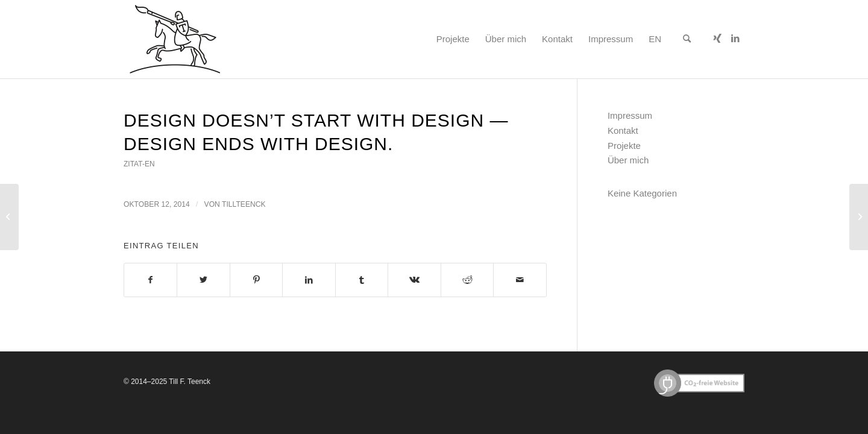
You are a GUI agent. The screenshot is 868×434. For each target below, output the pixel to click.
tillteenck (244, 204)
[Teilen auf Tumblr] (362, 280)
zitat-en (139, 164)
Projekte (624, 146)
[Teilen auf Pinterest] (256, 280)
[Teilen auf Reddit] (467, 280)
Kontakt (623, 131)
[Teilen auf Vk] (414, 280)
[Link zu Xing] (717, 39)
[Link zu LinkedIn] (735, 39)
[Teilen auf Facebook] (150, 280)
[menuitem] (453, 39)
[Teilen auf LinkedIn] (309, 280)
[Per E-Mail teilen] (520, 280)
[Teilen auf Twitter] (203, 280)
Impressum (630, 115)
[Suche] (687, 39)
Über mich (628, 160)
